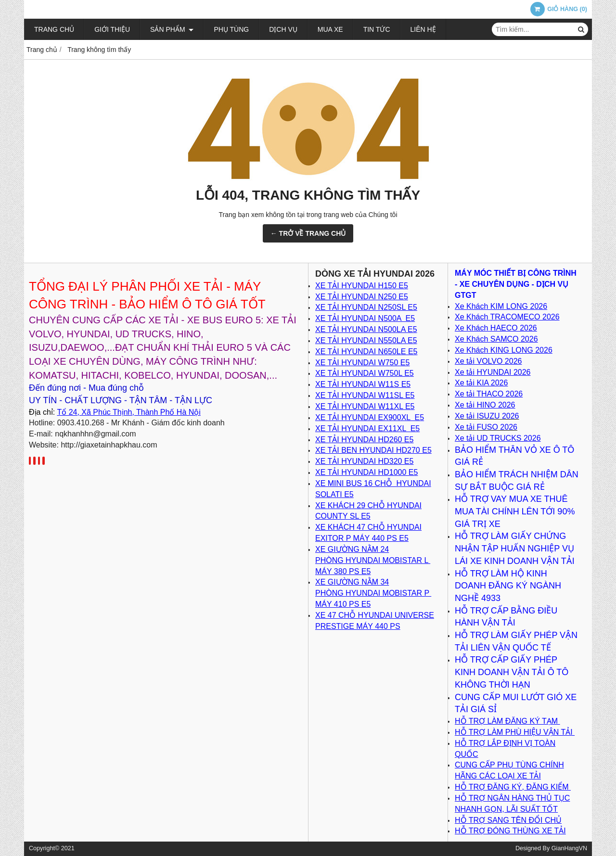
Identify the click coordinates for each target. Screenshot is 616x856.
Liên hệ (423, 29)
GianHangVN (569, 848)
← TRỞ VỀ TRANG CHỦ (308, 233)
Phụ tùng (231, 29)
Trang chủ (54, 29)
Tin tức (377, 29)
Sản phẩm (172, 29)
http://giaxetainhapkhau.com (109, 445)
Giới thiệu (112, 29)
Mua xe (330, 29)
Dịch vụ (283, 29)
